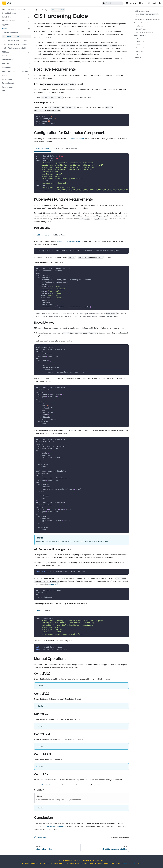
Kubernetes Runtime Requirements (145, 23)
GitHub (154, 3)
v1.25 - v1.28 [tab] (58, 148)
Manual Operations (140, 35)
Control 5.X (139, 54)
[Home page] (36, 10)
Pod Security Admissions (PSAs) (69, 241)
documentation (54, 584)
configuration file (77, 138)
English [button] (130, 3)
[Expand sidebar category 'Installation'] (29, 17)
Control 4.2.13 (140, 51)
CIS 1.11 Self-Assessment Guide (55, 826)
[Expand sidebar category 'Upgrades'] (29, 25)
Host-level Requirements (141, 11)
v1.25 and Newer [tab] (42, 235)
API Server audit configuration (145, 32)
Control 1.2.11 (140, 45)
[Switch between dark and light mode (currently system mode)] (160, 3)
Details (40, 686)
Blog (143, 3)
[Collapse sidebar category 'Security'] (29, 29)
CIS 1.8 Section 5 (47, 785)
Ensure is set (147, 15)
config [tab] (38, 610)
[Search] (113, 3)
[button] (16, 64)
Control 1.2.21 (140, 48)
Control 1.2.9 (140, 42)
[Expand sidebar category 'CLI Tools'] (29, 52)
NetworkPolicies (141, 29)
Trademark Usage (130, 863)
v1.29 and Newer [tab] (42, 148)
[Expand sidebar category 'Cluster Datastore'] (29, 21)
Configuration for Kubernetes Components (147, 20)
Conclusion (137, 57)
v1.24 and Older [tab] (72, 148)
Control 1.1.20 (140, 38)
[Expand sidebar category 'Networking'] (29, 67)
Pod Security (140, 26)
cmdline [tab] (47, 610)
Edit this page (41, 837)
